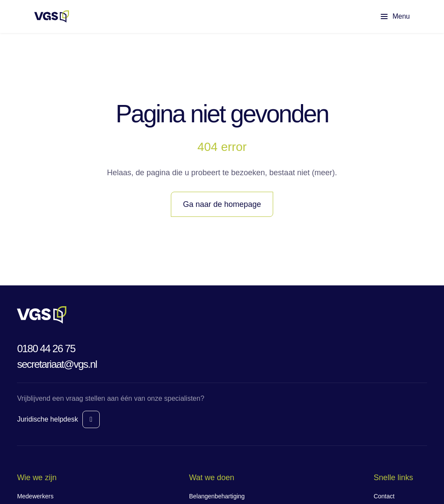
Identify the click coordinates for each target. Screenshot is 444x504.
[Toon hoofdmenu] (388, 16)
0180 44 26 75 (46, 349)
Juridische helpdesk (47, 419)
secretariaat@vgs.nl (57, 364)
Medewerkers (35, 496)
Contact (384, 496)
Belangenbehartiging (217, 496)
